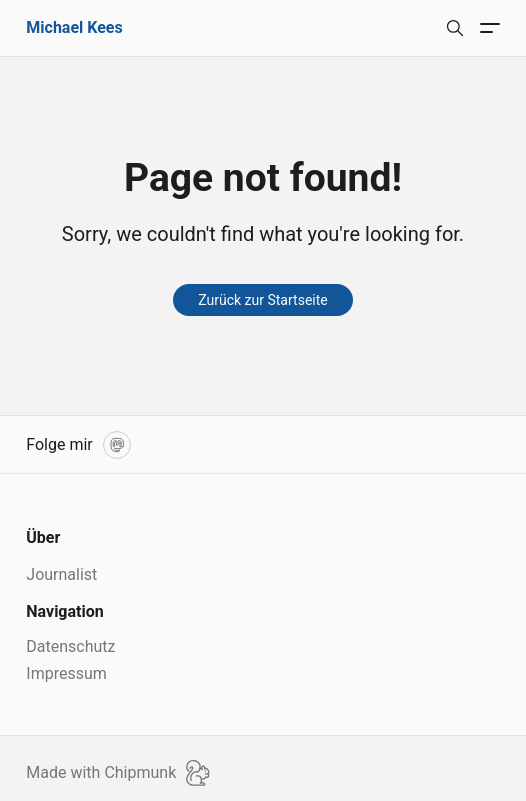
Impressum (66, 673)
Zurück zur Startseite (262, 300)
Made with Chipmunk (118, 773)
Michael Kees (74, 27)
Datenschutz (70, 646)
